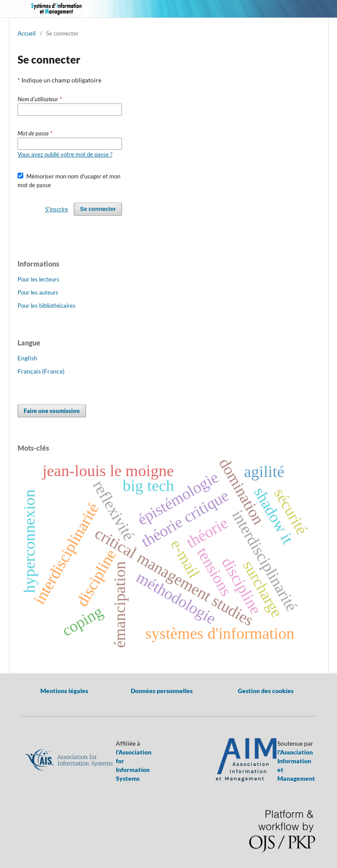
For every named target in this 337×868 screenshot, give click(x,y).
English (27, 358)
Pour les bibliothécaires (47, 306)
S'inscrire (57, 209)
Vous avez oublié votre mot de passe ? (65, 154)
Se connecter (98, 209)
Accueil (27, 33)
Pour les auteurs (38, 292)
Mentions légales (64, 691)
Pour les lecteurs (38, 279)
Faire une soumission (52, 411)
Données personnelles (162, 691)
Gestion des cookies (266, 691)
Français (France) (41, 371)
